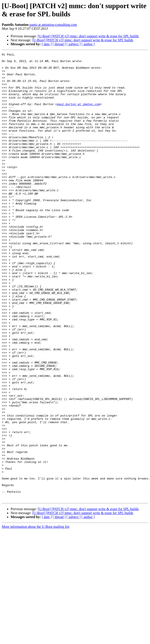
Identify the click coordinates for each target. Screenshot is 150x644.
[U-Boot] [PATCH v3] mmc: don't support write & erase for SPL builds (83, 40)
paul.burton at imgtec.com (79, 115)
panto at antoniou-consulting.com (53, 25)
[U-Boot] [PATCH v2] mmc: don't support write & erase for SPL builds (88, 36)
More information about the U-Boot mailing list (36, 616)
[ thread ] (59, 44)
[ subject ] (74, 44)
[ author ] (88, 44)
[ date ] (47, 44)
